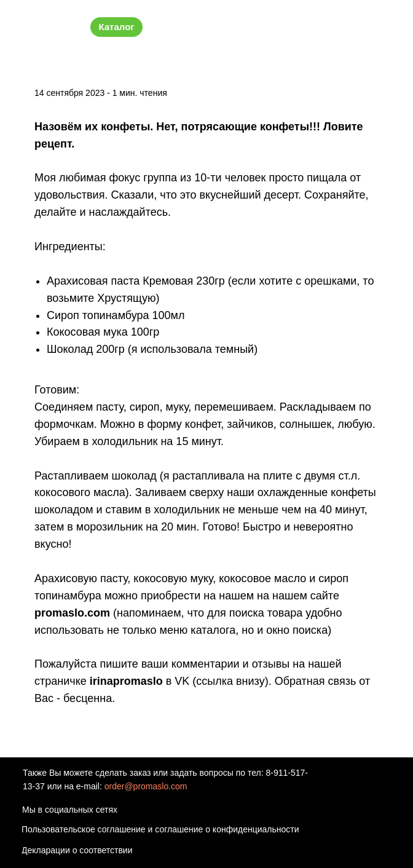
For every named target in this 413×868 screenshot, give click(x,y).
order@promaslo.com (146, 786)
